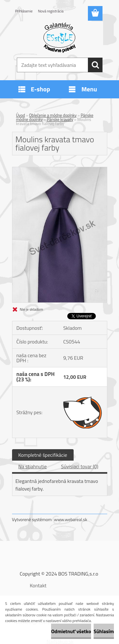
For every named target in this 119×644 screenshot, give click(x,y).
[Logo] (60, 37)
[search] (95, 65)
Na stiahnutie (33, 466)
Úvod (21, 115)
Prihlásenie (24, 11)
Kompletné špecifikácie (43, 455)
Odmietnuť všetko (71, 631)
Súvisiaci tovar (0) (79, 466)
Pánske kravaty (60, 119)
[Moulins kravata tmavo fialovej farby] (60, 170)
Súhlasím (104, 631)
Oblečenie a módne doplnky (53, 115)
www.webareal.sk (71, 519)
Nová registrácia (51, 11)
